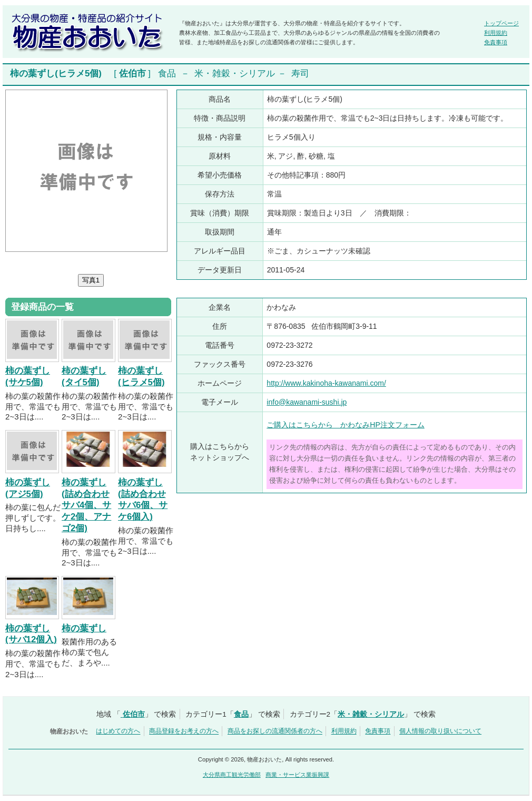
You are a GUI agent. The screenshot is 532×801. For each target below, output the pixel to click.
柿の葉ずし (84, 628)
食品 (167, 74)
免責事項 (496, 42)
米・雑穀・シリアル (235, 74)
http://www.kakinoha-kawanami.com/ (326, 383)
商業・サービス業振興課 (297, 775)
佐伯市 (132, 74)
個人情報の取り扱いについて (440, 731)
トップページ (501, 23)
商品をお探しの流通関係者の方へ (275, 731)
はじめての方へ (118, 731)
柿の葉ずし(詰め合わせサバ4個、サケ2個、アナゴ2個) (86, 505)
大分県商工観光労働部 (232, 775)
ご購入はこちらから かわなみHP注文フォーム (345, 425)
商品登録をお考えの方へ (184, 731)
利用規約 (496, 33)
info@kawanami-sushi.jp (307, 402)
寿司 (300, 74)
